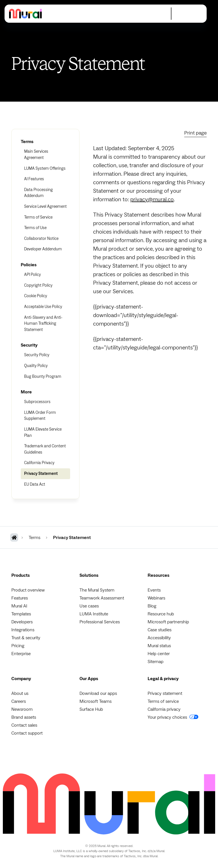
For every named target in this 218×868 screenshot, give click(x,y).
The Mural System (97, 590)
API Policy (33, 275)
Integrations (23, 630)
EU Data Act (35, 484)
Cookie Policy (36, 296)
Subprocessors (37, 402)
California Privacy (39, 463)
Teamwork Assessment (102, 598)
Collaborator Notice (41, 239)
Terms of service (163, 701)
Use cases (89, 606)
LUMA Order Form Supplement (40, 416)
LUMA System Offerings (45, 168)
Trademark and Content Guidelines (45, 449)
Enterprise (21, 654)
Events (154, 590)
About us (20, 693)
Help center (159, 654)
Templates (21, 614)
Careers (19, 701)
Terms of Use (35, 228)
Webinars (156, 598)
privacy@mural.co (152, 200)
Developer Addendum (43, 249)
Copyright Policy (38, 285)
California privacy (164, 709)
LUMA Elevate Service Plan (43, 432)
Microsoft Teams (96, 701)
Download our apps (98, 693)
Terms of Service (38, 217)
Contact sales (24, 725)
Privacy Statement (41, 474)
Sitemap (156, 662)
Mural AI (19, 606)
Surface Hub (91, 709)
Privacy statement (165, 693)
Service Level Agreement (45, 206)
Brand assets (24, 717)
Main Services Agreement (36, 155)
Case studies (160, 630)
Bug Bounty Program (43, 377)
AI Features (34, 179)
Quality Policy (36, 366)
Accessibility (159, 638)
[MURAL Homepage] (14, 537)
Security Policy (37, 355)
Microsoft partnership (168, 622)
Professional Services (100, 622)
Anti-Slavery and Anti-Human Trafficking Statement (43, 324)
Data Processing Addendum (38, 193)
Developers (22, 622)
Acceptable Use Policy (43, 307)
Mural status (159, 646)
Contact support (27, 733)
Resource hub (161, 614)
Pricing (18, 646)
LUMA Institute (94, 614)
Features (20, 598)
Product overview (28, 590)
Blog (152, 606)
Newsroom (22, 709)
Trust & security (26, 638)
